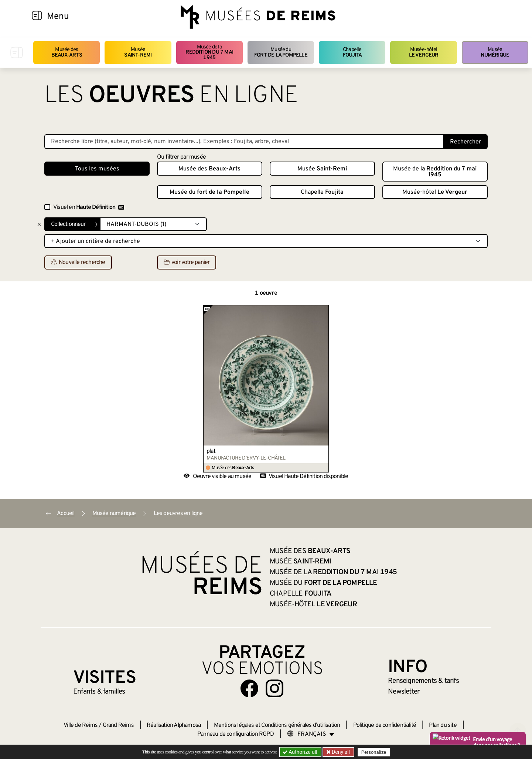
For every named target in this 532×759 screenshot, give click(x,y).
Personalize (374, 752)
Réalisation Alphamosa (174, 725)
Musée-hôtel (424, 52)
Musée (138, 52)
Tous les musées (97, 169)
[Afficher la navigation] (37, 17)
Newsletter (404, 692)
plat (211, 451)
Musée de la (209, 52)
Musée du (281, 52)
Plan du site (443, 725)
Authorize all (301, 752)
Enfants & (99, 692)
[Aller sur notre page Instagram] (274, 688)
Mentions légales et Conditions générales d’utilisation (277, 725)
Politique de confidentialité (385, 725)
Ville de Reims (81, 725)
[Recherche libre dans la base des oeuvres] (244, 142)
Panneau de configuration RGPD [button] (236, 734)
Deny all (340, 752)
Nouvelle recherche (78, 263)
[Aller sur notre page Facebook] (249, 688)
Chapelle (352, 52)
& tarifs (423, 681)
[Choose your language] (311, 734)
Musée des (67, 52)
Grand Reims (118, 725)
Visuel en (89, 207)
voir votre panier (187, 263)
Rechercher (465, 142)
